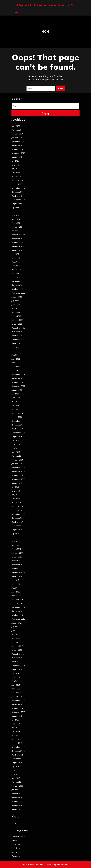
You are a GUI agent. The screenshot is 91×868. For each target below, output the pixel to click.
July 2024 (15, 207)
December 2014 (18, 654)
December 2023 (18, 235)
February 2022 (17, 320)
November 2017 (18, 518)
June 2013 (16, 724)
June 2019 (16, 444)
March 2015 (16, 642)
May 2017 (15, 541)
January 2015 (17, 650)
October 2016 (17, 569)
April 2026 (16, 126)
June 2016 (16, 584)
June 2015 (16, 631)
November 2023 (18, 239)
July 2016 (15, 580)
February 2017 (17, 553)
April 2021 (16, 359)
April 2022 (16, 312)
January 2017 (17, 557)
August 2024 (17, 204)
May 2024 (15, 215)
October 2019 (17, 429)
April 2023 (16, 266)
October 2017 (17, 522)
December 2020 (18, 374)
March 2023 (16, 270)
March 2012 (16, 782)
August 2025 (17, 157)
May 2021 (15, 355)
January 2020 (17, 417)
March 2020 (16, 409)
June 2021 (16, 351)
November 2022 (18, 285)
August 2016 (17, 576)
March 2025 (16, 176)
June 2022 (16, 305)
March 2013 (16, 735)
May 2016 (15, 588)
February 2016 (17, 600)
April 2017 (16, 545)
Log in (14, 823)
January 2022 (17, 324)
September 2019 (18, 433)
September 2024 (18, 200)
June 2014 (16, 677)
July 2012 (15, 766)
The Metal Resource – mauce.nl (45, 5)
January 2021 (17, 371)
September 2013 (18, 712)
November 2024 (18, 192)
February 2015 (17, 646)
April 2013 (16, 732)
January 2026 (17, 138)
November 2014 (18, 658)
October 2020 (17, 382)
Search (60, 88)
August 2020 (17, 390)
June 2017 (16, 537)
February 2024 (17, 227)
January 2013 (17, 743)
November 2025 (18, 145)
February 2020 (17, 413)
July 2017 (15, 534)
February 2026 (17, 134)
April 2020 (16, 406)
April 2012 (16, 778)
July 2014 (15, 673)
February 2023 (17, 274)
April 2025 (16, 173)
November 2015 (18, 611)
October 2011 (17, 801)
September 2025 (18, 153)
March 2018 (16, 502)
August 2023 (17, 250)
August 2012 (17, 763)
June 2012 (16, 770)
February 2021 (17, 367)
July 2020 (15, 394)
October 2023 (17, 242)
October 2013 (17, 708)
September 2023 (18, 246)
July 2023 (15, 254)
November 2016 (18, 565)
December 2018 (18, 468)
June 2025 (16, 165)
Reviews (15, 852)
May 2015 (15, 634)
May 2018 (15, 495)
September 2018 (18, 479)
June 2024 (16, 211)
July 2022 (15, 301)
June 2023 (16, 258)
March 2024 (16, 223)
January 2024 (17, 231)
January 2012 (17, 790)
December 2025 (18, 142)
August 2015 (17, 623)
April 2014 (16, 685)
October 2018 (17, 475)
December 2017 (18, 514)
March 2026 (16, 130)
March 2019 (16, 456)
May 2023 (15, 262)
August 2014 (17, 669)
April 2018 (16, 499)
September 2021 (18, 339)
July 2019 (15, 440)
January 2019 (17, 464)
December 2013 (18, 701)
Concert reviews (18, 837)
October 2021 (17, 336)
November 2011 (18, 797)
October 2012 (17, 755)
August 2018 (17, 483)
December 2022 (18, 281)
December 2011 (18, 794)
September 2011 (18, 805)
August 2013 (17, 716)
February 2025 (17, 180)
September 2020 (18, 386)
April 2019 (16, 452)
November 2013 (18, 704)
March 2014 (16, 689)
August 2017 (17, 530)
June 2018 (16, 491)
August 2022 (17, 297)
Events (14, 840)
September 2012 (18, 759)
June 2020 (16, 398)
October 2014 (17, 662)
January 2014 (17, 697)
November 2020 (18, 378)
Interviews (16, 844)
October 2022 (17, 289)
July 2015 (15, 627)
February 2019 (17, 460)
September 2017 (18, 526)
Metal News (16, 848)
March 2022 (16, 316)
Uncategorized (17, 856)
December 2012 (18, 747)
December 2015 (18, 607)
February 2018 (17, 506)
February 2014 (17, 693)
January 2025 (17, 184)
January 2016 (17, 603)
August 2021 (17, 343)
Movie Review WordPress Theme (38, 865)
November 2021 (18, 332)
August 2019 (17, 437)
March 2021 (16, 363)
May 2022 (15, 308)
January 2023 (17, 277)
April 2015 (16, 638)
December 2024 (18, 188)
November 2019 (18, 425)
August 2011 (17, 809)
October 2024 (17, 196)
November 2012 (18, 751)
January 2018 (17, 510)
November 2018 (18, 471)
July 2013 (15, 720)
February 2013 (17, 739)
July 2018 (15, 487)
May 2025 (15, 169)
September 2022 (18, 293)
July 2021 (15, 347)
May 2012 (15, 774)
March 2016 (16, 596)
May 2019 (15, 448)
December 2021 (18, 328)
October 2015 (17, 615)
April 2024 (16, 219)
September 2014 (18, 666)
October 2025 (17, 149)
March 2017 (16, 549)
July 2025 (15, 161)
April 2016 (16, 592)
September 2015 (18, 619)
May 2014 (15, 681)
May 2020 (15, 402)
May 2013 (15, 728)
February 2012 (17, 786)
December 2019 (18, 421)
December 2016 (18, 561)
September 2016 (18, 572)
